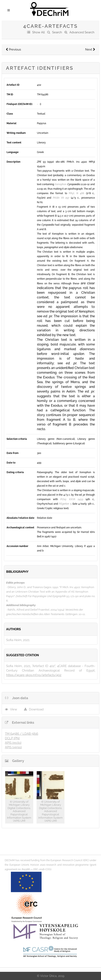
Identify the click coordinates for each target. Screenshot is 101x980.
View (14, 709)
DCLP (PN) (12, 738)
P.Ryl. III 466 (76, 193)
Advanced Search (82, 32)
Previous (13, 50)
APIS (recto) (13, 743)
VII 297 (61, 198)
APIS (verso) (13, 747)
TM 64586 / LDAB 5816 (22, 734)
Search (57, 32)
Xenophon (61, 184)
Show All (38, 32)
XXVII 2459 (72, 499)
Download (36, 709)
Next (90, 50)
